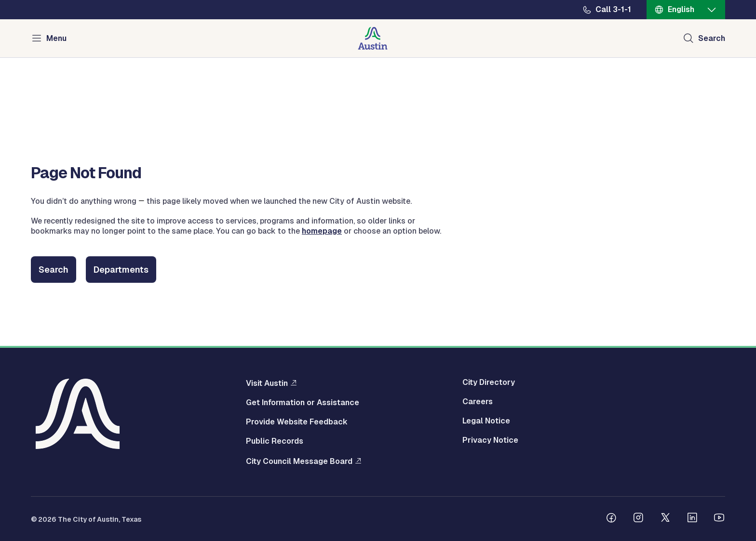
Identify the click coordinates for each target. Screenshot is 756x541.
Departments (121, 270)
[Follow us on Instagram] (638, 519)
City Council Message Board (299, 461)
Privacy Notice (490, 440)
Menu (56, 38)
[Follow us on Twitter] (665, 519)
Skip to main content (39, 0)
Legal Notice (486, 421)
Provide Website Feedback (297, 422)
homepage (322, 231)
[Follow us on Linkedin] (692, 519)
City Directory (489, 383)
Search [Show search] (712, 38)
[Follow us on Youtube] (719, 519)
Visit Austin (267, 383)
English (681, 9)
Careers (478, 402)
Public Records (275, 441)
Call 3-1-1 (613, 10)
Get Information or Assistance (303, 403)
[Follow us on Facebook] (611, 519)
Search (54, 270)
